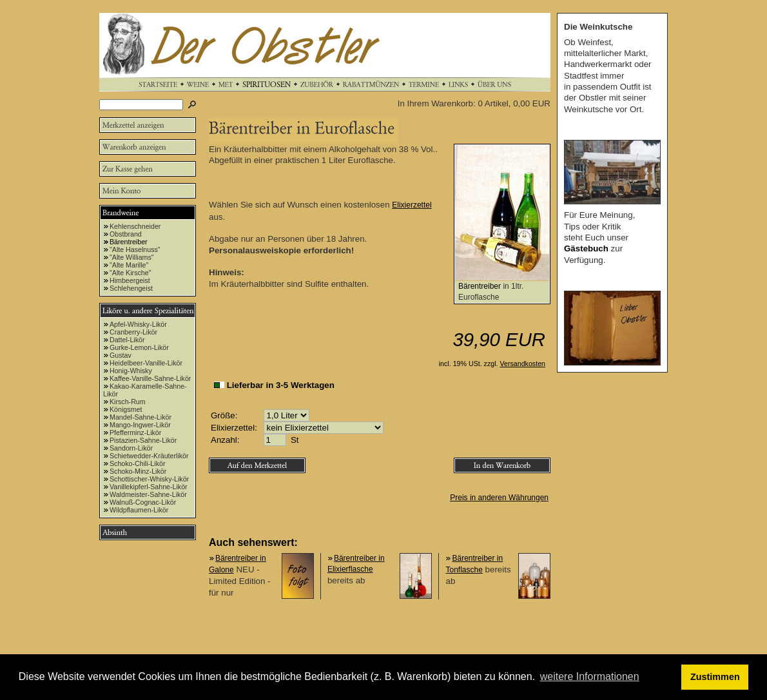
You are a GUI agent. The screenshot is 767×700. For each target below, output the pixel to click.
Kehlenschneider (135, 226)
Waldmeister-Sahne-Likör (148, 494)
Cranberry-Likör (133, 332)
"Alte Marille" (129, 265)
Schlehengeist (131, 288)
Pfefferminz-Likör (135, 433)
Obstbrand (126, 234)
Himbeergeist (130, 280)
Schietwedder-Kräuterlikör (149, 456)
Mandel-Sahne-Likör (141, 417)
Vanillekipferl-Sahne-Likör (149, 487)
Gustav (121, 355)
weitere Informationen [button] (590, 676)
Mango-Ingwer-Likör (140, 425)
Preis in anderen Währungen (499, 498)
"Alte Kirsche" (130, 273)
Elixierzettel (412, 205)
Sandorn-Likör (131, 448)
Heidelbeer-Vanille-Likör (146, 363)
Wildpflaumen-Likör (139, 510)
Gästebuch (586, 248)
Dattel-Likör (127, 340)
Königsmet (126, 409)
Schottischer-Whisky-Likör (149, 479)
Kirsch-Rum (128, 402)
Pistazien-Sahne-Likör (143, 440)
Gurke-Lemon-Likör (139, 347)
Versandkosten (523, 364)
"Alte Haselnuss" (135, 249)
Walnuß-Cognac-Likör (143, 502)
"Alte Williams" (132, 257)
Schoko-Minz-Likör (138, 471)
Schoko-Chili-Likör (137, 463)
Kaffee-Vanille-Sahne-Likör (150, 378)
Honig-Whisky (131, 371)
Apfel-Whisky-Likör (138, 324)
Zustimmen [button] (715, 677)
